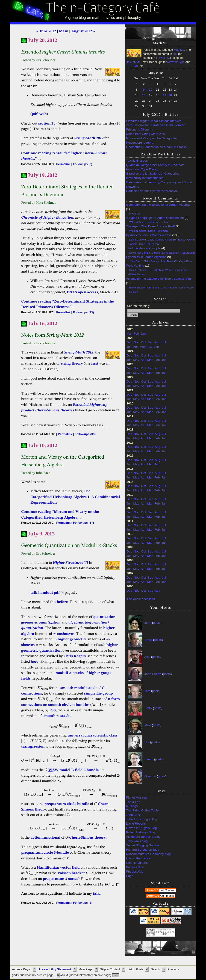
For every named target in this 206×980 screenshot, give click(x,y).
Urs (147, 742)
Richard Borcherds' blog (143, 850)
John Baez (154, 222)
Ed (177, 261)
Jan (143, 334)
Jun (129, 347)
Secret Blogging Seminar (143, 845)
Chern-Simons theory (87, 838)
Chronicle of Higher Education (47, 218)
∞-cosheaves (64, 634)
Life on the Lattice (138, 858)
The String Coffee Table (142, 810)
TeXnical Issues (137, 161)
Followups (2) (83, 164)
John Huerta (153, 674)
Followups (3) (83, 903)
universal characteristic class (93, 736)
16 (144, 95)
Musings (132, 806)
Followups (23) (84, 312)
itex (175, 54)
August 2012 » (83, 31)
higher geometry (72, 639)
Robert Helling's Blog (141, 832)
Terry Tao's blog (137, 841)
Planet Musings (137, 797)
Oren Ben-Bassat (176, 240)
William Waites (138, 222)
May (136, 360)
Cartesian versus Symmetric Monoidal (152, 191)
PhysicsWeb (135, 872)
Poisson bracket (71, 873)
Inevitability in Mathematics (145, 178)
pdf (35, 114)
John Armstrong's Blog (142, 819)
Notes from (146, 134)
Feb (136, 334)
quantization (104, 617)
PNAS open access (82, 292)
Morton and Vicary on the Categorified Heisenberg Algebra (152, 140)
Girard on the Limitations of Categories (153, 174)
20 (170, 95)
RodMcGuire (188, 253)
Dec (129, 342)
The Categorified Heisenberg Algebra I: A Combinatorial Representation (75, 497)
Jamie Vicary (186, 288)
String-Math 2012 (89, 138)
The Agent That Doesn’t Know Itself (150, 226)
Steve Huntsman (158, 231)
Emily (148, 708)
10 (150, 90)
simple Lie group (98, 694)
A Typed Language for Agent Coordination (155, 218)
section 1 (46, 124)
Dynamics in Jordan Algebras (146, 257)
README (133, 66)
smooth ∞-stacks (57, 716)
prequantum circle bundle (67, 804)
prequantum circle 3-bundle (45, 853)
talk (96, 894)
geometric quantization (41, 623)
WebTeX (164, 58)
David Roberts (138, 270)
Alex (147, 657)
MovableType (176, 62)
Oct (143, 342)
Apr (136, 347)
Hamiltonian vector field (58, 868)
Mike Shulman (171, 253)
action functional (46, 838)
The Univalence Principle (143, 248)
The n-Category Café (103, 9)
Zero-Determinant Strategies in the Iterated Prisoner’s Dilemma (156, 127)
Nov (137, 342)
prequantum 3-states (60, 879)
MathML (179, 50)
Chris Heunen (169, 288)
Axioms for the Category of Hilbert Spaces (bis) (158, 279)
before (62, 602)
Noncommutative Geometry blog (148, 854)
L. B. (150, 270)
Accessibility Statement (55, 969)
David (149, 640)
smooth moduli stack (79, 688)
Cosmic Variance (138, 863)
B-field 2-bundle (85, 770)
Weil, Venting (135, 266)
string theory (72, 364)
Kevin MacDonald (140, 253)
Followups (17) (84, 523)
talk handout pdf (45, 593)
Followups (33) (85, 434)
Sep (150, 342)
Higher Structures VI (70, 563)
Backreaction (135, 867)
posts (157, 623)
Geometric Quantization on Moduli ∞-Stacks (156, 147)
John (148, 623)
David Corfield (138, 240)
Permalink (63, 164)
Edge (130, 876)
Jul (164, 342)
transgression (33, 747)
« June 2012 (46, 31)
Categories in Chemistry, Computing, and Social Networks (159, 184)
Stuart (166, 222)
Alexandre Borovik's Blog (143, 837)
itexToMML (133, 62)
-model (59, 770)
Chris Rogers (75, 656)
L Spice (134, 292)
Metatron (134, 214)
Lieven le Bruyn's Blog (141, 828)
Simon (149, 759)
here (35, 662)
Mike (148, 725)
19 (165, 95)
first (95, 364)
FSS (53, 710)
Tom (147, 691)
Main (64, 31)
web (43, 114)
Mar (129, 334)
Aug (157, 342)
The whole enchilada (141, 599)
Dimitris (156, 253)
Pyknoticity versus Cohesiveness (149, 235)
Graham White (163, 270)
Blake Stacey (151, 261)
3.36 (165, 934)
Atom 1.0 (161, 890)
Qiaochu (150, 776)
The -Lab (133, 802)
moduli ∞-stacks (70, 673)
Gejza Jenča (181, 270)
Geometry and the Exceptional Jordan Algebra (158, 205)
